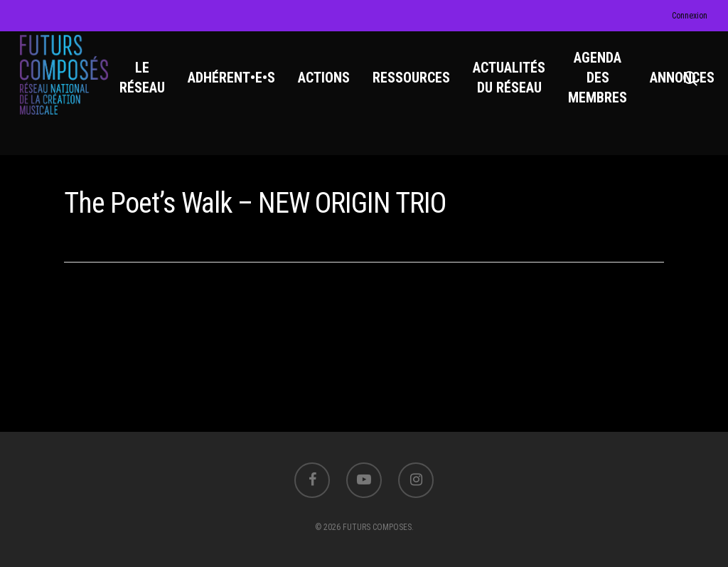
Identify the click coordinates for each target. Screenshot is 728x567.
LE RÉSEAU (149, 86)
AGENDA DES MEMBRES (605, 86)
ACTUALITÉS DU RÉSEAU (516, 86)
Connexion (690, 16)
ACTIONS (331, 86)
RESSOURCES (418, 86)
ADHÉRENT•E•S (239, 86)
